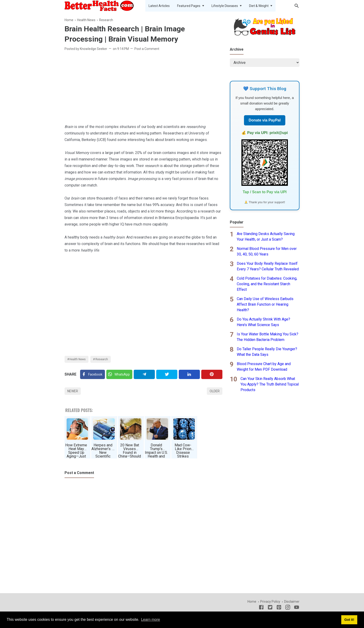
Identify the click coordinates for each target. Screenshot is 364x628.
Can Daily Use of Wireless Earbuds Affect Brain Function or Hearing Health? (265, 304)
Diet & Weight (259, 6)
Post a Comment (147, 49)
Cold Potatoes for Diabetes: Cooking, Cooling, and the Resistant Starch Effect (267, 284)
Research (102, 359)
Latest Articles (159, 6)
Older (215, 391)
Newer (73, 391)
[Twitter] (119, 374)
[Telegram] (144, 374)
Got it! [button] (349, 620)
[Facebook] (93, 374)
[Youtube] (297, 608)
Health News (78, 359)
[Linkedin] (189, 374)
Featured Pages (189, 6)
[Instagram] (288, 608)
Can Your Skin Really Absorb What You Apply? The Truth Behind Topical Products (270, 384)
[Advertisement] (143, 89)
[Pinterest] (212, 374)
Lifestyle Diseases (225, 6)
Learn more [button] (150, 620)
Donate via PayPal (265, 120)
